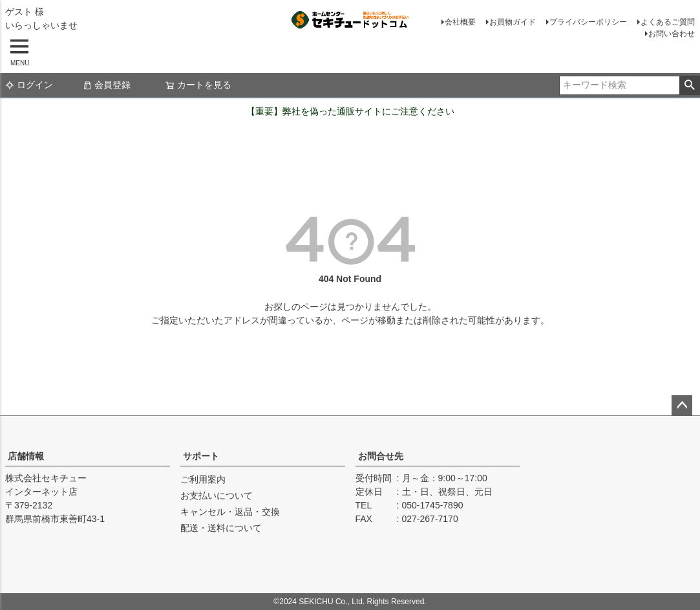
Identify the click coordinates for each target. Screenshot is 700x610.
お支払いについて (217, 496)
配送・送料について (221, 528)
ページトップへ (682, 406)
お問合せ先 (381, 456)
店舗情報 (26, 456)
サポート (201, 456)
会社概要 (460, 22)
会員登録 (107, 85)
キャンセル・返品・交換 (230, 512)
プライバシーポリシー (588, 22)
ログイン (29, 85)
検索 (689, 85)
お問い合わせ (672, 34)
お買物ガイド (513, 22)
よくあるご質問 (668, 22)
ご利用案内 (203, 479)
